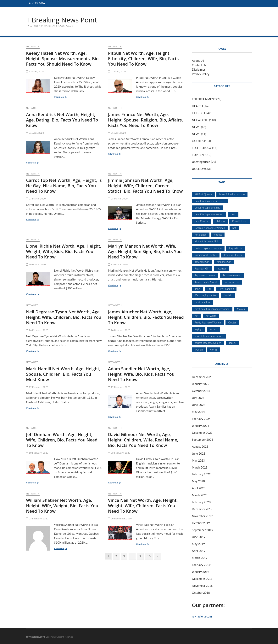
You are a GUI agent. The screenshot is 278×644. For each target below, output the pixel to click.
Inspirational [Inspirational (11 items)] (236, 248)
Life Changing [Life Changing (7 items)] (226, 289)
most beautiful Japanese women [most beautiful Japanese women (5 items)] (212, 309)
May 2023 (198, 461)
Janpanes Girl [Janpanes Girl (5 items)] (224, 262)
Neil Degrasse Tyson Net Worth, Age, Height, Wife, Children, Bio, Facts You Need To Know (64, 317)
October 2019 (201, 523)
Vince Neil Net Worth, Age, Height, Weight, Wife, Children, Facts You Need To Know (143, 506)
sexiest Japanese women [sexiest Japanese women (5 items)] (208, 343)
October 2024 (201, 391)
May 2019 (198, 544)
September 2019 (203, 530)
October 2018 (201, 593)
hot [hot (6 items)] (234, 228)
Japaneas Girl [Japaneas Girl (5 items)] (202, 269)
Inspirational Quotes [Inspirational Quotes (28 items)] (206, 255)
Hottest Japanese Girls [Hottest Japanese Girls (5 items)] (207, 242)
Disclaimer (199, 70)
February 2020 (201, 502)
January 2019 (200, 572)
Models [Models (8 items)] (228, 296)
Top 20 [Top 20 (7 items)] (233, 343)
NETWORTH (33, 47)
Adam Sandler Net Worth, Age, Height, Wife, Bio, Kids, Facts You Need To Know (141, 374)
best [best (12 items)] (233, 215)
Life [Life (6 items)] (209, 289)
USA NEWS (199, 169)
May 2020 (198, 481)
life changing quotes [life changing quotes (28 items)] (206, 296)
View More (62, 97)
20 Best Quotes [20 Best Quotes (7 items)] (203, 194)
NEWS (196, 127)
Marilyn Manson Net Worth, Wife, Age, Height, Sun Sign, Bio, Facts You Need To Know (145, 251)
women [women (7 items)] (199, 350)
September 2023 (203, 440)
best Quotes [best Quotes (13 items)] (201, 221)
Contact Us (199, 65)
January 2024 (200, 426)
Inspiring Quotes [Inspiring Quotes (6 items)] (233, 255)
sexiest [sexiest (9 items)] (214, 329)
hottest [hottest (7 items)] (218, 235)
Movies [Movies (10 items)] (241, 309)
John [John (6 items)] (197, 289)
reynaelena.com (202, 617)
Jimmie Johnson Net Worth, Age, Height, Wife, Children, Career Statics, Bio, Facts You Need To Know (145, 186)
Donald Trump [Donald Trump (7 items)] (240, 221)
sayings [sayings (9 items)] (199, 329)
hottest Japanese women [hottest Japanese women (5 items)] (208, 248)
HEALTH (197, 106)
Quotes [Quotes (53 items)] (232, 323)
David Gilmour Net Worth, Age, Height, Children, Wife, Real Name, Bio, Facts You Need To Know (143, 440)
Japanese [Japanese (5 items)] (222, 269)
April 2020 (199, 488)
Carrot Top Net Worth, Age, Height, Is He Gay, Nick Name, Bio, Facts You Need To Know (64, 186)
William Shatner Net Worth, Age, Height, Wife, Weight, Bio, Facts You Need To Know (62, 506)
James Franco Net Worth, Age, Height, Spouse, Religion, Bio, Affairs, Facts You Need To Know (146, 120)
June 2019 (199, 537)
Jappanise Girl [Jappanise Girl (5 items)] (232, 282)
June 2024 (199, 405)
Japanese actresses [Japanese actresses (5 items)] (205, 275)
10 (149, 556)
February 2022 (201, 475)
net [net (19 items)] (197, 316)
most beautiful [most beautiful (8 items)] (203, 302)
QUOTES (198, 141)
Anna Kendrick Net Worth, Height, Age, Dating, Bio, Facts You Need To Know (62, 120)
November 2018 (202, 586)
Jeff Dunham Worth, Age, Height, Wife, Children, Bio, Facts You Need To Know (62, 440)
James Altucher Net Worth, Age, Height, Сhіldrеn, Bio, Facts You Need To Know (146, 317)
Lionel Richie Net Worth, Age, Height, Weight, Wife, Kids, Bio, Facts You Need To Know (64, 251)
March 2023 (200, 468)
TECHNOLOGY (202, 148)
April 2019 (199, 551)
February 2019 (201, 565)
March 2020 (200, 495)
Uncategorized (201, 162)
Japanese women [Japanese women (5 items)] (232, 275)
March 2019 (200, 558)
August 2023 (200, 447)
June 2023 (199, 454)
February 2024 (201, 419)
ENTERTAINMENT (204, 99)
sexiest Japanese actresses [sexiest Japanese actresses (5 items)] (209, 336)
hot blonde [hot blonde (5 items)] (201, 235)
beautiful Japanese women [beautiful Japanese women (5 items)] (209, 215)
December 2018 (202, 579)
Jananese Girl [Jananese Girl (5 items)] (202, 262)
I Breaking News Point (63, 20)
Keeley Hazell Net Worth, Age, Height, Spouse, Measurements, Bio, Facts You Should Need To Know (63, 59)
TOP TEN (198, 155)
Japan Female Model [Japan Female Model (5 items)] (206, 282)
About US (198, 61)
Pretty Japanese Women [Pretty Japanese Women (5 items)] (208, 323)
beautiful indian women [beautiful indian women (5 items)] (232, 194)
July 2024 (198, 398)
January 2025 (200, 384)
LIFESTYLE (199, 113)
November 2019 (202, 516)
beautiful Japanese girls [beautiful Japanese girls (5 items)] (207, 208)
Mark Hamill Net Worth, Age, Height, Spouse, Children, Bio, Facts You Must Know (63, 374)
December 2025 (202, 377)
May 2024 (198, 412)
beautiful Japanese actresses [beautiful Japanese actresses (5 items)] (210, 201)
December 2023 (202, 433)
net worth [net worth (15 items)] (211, 316)
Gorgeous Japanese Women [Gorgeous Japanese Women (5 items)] (210, 228)
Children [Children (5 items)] (220, 221)
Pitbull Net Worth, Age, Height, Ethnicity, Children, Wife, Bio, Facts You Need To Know (143, 59)
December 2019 (202, 509)
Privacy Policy (201, 74)
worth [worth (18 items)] (213, 350)
